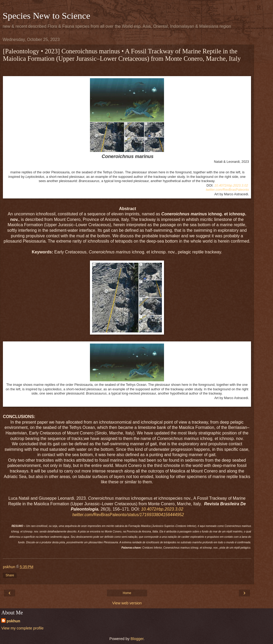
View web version (127, 603)
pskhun (13, 621)
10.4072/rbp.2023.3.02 (231, 186)
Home (127, 593)
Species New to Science (46, 16)
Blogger (137, 639)
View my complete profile (22, 628)
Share (10, 575)
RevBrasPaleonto (227, 190)
